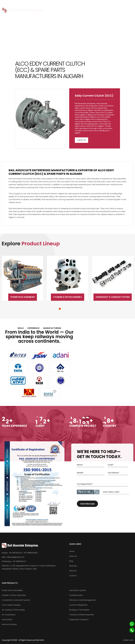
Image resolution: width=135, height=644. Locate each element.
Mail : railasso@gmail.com (13, 557)
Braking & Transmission (79, 610)
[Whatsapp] (132, 624)
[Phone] (132, 630)
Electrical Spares (9, 624)
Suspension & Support (79, 620)
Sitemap (73, 566)
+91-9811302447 (9, 3)
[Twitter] (129, 3)
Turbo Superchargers (11, 605)
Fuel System (7, 620)
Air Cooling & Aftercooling (13, 610)
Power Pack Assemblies (23, 297)
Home (72, 551)
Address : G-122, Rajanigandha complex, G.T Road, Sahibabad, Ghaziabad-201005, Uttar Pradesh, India (29, 567)
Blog (71, 561)
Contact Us (81, 140)
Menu (129, 10)
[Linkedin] (132, 3)
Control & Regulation (78, 605)
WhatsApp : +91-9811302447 (14, 561)
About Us (73, 556)
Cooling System (76, 595)
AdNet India (128, 640)
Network (73, 571)
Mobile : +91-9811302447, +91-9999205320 (20, 553)
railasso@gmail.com (26, 3)
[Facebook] (126, 3)
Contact (73, 576)
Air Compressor (9, 615)
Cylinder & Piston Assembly (68, 297)
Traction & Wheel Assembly (81, 615)
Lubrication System (78, 590)
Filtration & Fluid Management (83, 600)
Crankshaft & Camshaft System (113, 297)
